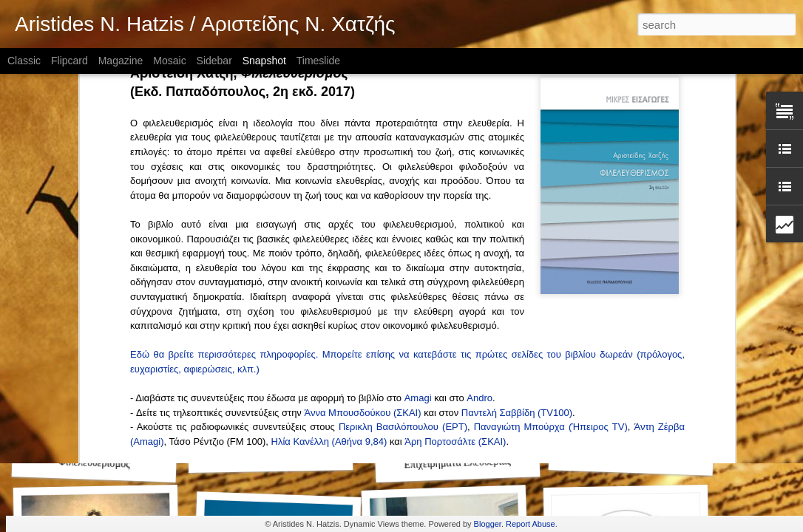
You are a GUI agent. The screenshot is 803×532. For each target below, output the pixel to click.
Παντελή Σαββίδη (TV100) (517, 115)
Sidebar (214, 61)
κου (384, 115)
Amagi (418, 100)
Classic (24, 61)
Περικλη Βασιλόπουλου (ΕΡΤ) (403, 129)
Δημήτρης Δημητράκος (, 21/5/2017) (252, 201)
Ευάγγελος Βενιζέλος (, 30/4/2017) (235, 216)
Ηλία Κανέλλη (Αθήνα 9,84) (329, 144)
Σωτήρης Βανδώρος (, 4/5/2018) (223, 187)
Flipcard (70, 61)
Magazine (121, 61)
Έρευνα (631, 457)
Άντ (641, 129)
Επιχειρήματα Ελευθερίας (457, 463)
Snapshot (264, 61)
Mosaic (169, 61)
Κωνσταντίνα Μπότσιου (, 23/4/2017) (254, 230)
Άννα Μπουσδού (339, 115)
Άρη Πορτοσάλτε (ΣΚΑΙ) (455, 144)
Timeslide (318, 61)
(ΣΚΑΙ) (407, 115)
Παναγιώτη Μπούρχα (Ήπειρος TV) (551, 129)
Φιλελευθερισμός (95, 463)
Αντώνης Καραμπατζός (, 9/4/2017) (230, 245)
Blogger (488, 524)
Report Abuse (531, 524)
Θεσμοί (271, 456)
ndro (483, 100)
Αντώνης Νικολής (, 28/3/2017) (220, 260)
